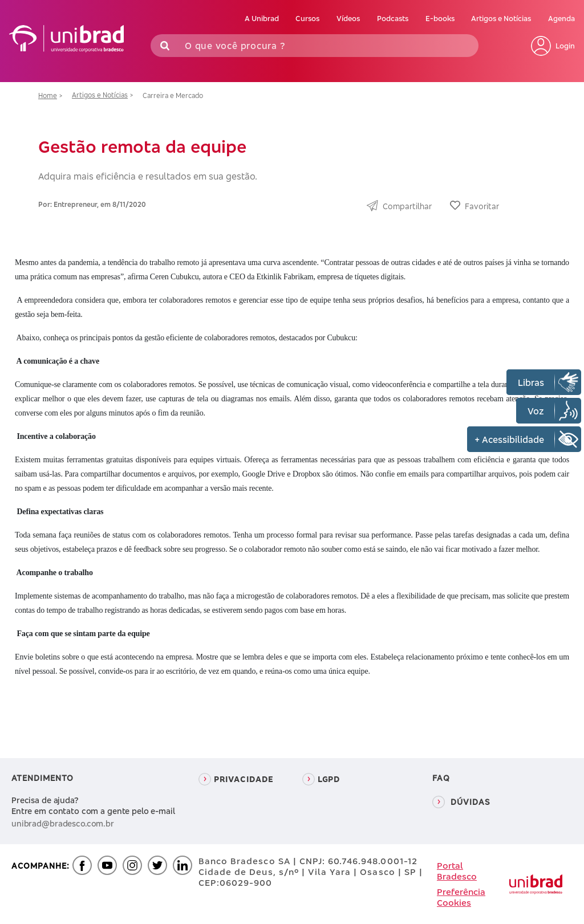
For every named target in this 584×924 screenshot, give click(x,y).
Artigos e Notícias (501, 18)
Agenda (561, 18)
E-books (440, 18)
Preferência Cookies (461, 897)
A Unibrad (262, 18)
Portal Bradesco (457, 871)
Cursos (307, 18)
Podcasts (393, 18)
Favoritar (482, 206)
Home (48, 95)
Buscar (467, 46)
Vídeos (348, 18)
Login (553, 46)
